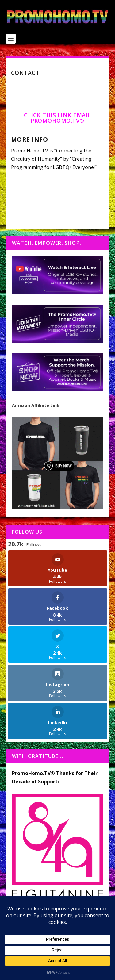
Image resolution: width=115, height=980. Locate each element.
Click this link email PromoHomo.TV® (57, 118)
